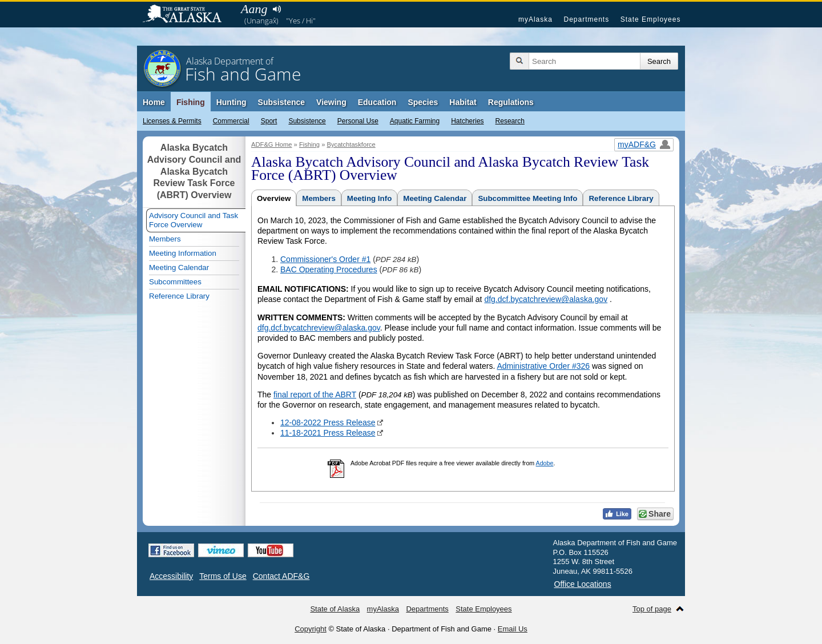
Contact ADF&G (281, 576)
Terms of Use (223, 576)
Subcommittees (175, 282)
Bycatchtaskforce (351, 144)
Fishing (191, 102)
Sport (269, 121)
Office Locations (583, 584)
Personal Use (358, 121)
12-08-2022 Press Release (328, 422)
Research (510, 121)
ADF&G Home (272, 144)
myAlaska (535, 19)
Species (423, 102)
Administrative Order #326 (543, 366)
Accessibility (171, 576)
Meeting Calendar (435, 198)
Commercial (231, 121)
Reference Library (621, 198)
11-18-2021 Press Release (328, 433)
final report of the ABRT (315, 395)
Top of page (652, 609)
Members (319, 198)
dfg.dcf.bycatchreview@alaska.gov (546, 299)
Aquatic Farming (415, 121)
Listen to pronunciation (277, 9)
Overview (274, 198)
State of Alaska (188, 15)
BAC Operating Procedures (329, 269)
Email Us (513, 629)
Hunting (231, 102)
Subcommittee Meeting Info (527, 198)
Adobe (545, 463)
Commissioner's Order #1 (325, 259)
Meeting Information (183, 253)
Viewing (331, 102)
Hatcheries (467, 121)
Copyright (311, 629)
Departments (586, 19)
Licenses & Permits (172, 121)
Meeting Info (369, 198)
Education (377, 102)
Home (154, 102)
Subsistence (307, 121)
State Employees (651, 19)
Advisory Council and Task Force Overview (194, 220)
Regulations (511, 102)
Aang (254, 9)
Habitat (463, 102)
